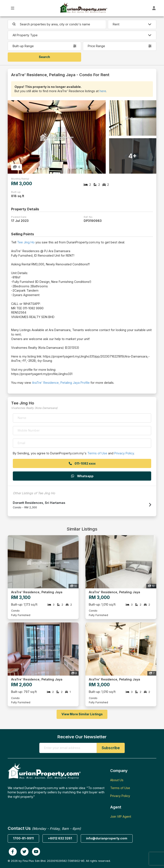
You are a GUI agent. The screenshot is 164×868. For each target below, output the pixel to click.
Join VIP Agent (121, 816)
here (103, 91)
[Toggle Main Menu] (13, 8)
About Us (117, 780)
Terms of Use (97, 453)
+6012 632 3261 (60, 838)
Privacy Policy (124, 453)
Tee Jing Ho (26, 242)
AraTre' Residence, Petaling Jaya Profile (61, 383)
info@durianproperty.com (107, 838)
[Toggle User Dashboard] (154, 8)
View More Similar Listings (82, 714)
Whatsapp (82, 476)
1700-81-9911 (23, 838)
